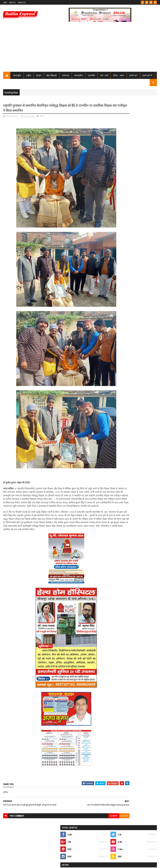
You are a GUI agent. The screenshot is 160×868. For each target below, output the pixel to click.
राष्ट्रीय (29, 75)
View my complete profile (121, 152)
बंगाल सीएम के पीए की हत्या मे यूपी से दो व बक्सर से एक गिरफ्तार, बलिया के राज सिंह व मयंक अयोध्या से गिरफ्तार (141, 364)
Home (5, 2)
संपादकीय (79, 75)
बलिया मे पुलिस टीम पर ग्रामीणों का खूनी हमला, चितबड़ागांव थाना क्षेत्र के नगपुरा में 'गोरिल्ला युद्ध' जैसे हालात (139, 210)
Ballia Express (121, 148)
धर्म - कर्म (104, 75)
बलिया (42, 117)
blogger (101, 828)
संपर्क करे (133, 75)
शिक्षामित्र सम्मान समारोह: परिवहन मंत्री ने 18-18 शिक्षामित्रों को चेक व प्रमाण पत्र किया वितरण (140, 184)
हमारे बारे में (147, 75)
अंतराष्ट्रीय (17, 75)
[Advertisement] (80, 48)
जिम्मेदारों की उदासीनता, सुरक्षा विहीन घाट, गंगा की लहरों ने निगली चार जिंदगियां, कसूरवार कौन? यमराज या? (140, 197)
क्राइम (39, 75)
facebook (90, 828)
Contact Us (22, 2)
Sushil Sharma (36, 864)
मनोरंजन (66, 75)
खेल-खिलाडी (52, 75)
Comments (145, 221)
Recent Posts (122, 221)
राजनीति (92, 75)
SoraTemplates (14, 864)
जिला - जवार (119, 75)
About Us (12, 2)
